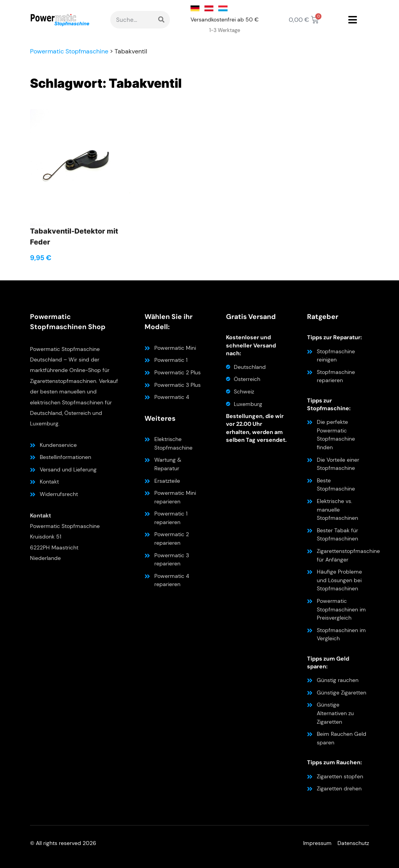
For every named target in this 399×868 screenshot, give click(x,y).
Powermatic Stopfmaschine (69, 51)
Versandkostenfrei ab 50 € (225, 19)
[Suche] (161, 20)
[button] (352, 20)
